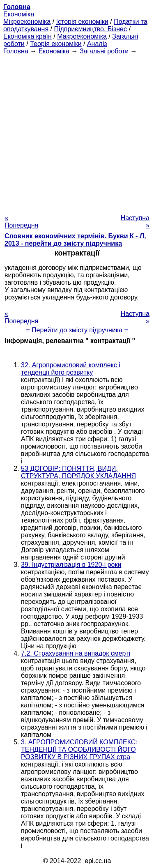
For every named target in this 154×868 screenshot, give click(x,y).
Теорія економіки (56, 44)
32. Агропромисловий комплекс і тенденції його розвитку (71, 369)
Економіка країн (28, 36)
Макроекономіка (82, 36)
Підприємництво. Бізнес (90, 29)
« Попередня (21, 222)
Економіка (19, 14)
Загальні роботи (104, 51)
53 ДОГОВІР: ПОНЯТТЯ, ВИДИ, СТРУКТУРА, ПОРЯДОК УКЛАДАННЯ (78, 472)
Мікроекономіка (27, 22)
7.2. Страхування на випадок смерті (76, 653)
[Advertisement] (77, 132)
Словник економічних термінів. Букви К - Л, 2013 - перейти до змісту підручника (75, 240)
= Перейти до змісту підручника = (77, 330)
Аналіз (97, 44)
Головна (16, 51)
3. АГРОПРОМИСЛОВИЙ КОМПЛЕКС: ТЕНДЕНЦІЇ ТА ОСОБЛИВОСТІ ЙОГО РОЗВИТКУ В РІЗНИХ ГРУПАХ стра (79, 749)
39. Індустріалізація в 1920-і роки (71, 565)
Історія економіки (82, 22)
